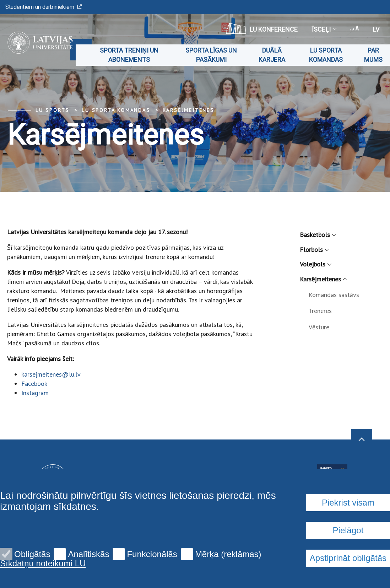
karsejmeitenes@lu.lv (51, 374)
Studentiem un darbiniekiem (44, 7)
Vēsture (319, 327)
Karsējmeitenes (188, 110)
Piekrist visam (348, 503)
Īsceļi (324, 29)
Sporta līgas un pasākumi (211, 55)
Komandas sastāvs (334, 295)
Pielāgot (348, 530)
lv (376, 29)
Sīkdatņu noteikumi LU (43, 563)
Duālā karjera (272, 55)
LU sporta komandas (326, 55)
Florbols (314, 250)
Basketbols (318, 235)
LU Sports (52, 110)
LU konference (262, 28)
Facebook (34, 384)
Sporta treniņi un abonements (129, 55)
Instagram (35, 393)
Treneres (320, 311)
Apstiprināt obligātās (348, 558)
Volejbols (315, 264)
